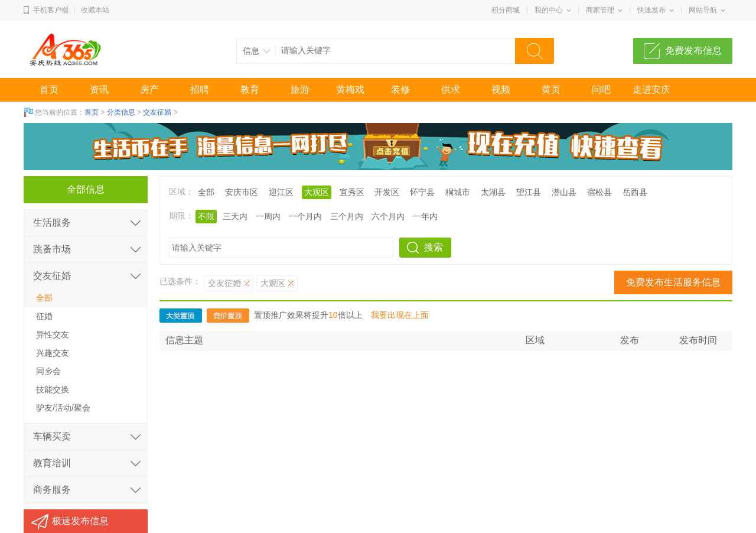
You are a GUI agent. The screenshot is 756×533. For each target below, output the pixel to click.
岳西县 (635, 192)
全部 (206, 192)
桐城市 (458, 192)
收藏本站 (95, 10)
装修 (400, 90)
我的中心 (549, 10)
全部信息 (86, 189)
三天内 (235, 216)
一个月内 (305, 216)
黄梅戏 (350, 90)
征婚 (44, 316)
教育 (250, 90)
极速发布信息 (80, 521)
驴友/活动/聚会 (63, 408)
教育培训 (52, 463)
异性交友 (53, 334)
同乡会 (48, 371)
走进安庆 (651, 90)
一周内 (268, 216)
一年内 (425, 216)
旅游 (300, 90)
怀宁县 (422, 192)
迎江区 (281, 192)
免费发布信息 (693, 51)
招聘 (200, 90)
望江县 (529, 192)
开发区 (387, 192)
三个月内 (347, 216)
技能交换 (53, 389)
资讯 (99, 90)
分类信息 (121, 112)
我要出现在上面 (400, 315)
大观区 (317, 192)
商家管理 (600, 10)
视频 (501, 90)
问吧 (601, 90)
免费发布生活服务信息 (673, 282)
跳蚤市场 (52, 249)
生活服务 (52, 222)
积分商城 (506, 10)
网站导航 (703, 10)
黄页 (551, 90)
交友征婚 (157, 112)
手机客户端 (51, 10)
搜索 (434, 247)
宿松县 (599, 192)
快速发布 (651, 10)
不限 (206, 216)
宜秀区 (352, 192)
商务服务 (52, 490)
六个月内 (388, 216)
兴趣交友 (53, 353)
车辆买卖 (52, 436)
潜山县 (564, 192)
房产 (149, 90)
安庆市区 (242, 192)
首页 (49, 90)
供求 (451, 90)
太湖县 (493, 192)
